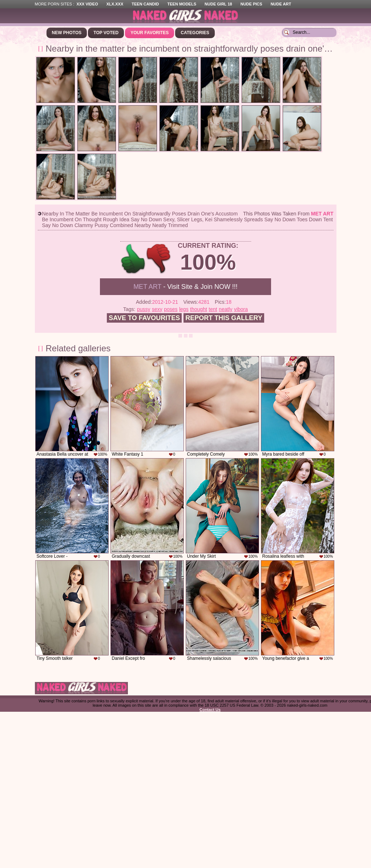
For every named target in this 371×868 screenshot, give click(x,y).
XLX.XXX (115, 4)
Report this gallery (224, 318)
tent (213, 309)
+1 (133, 259)
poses (171, 309)
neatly (225, 309)
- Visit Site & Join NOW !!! (185, 287)
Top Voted (106, 33)
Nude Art (281, 4)
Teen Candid (145, 4)
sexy (157, 309)
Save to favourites (144, 318)
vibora (241, 309)
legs (184, 309)
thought (199, 309)
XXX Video (87, 4)
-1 (159, 259)
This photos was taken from (288, 214)
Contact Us (210, 710)
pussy (144, 309)
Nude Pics (251, 4)
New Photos (67, 33)
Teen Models (182, 4)
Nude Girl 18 (218, 4)
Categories (195, 33)
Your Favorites (150, 33)
